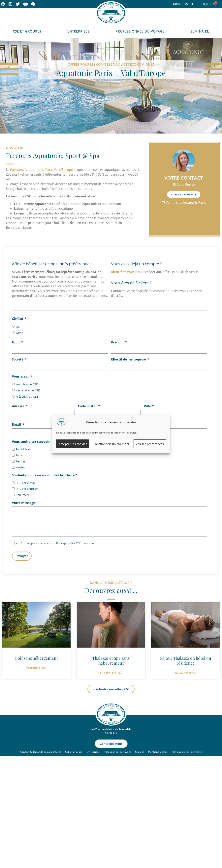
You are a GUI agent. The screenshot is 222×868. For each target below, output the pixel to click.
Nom (17, 342)
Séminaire (200, 31)
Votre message (23, 501)
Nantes (20, 466)
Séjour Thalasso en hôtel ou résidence (186, 660)
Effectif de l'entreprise (130, 359)
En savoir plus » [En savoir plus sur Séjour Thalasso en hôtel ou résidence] (186, 672)
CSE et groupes (74, 751)
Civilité (19, 319)
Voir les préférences (150, 444)
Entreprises (79, 31)
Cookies (140, 751)
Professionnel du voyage (140, 31)
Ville (149, 405)
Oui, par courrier (27, 487)
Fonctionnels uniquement (111, 444)
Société (19, 359)
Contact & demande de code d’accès (41, 751)
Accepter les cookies (73, 444)
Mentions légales (158, 751)
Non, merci (23, 494)
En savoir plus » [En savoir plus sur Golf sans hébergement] (36, 667)
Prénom (119, 342)
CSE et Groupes (27, 31)
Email (18, 424)
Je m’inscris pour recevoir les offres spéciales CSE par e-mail (55, 544)
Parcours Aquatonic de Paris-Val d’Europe (41, 170)
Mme (20, 333)
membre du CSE (27, 383)
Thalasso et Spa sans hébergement (111, 660)
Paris (19, 454)
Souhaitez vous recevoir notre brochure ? (44, 474)
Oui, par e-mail (26, 481)
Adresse (20, 405)
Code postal (89, 405)
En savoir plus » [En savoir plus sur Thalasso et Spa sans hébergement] (111, 672)
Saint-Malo (23, 448)
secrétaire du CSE (28, 390)
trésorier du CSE (27, 396)
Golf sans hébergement (36, 657)
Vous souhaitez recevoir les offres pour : (45, 440)
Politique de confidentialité (187, 751)
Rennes (20, 460)
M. (18, 326)
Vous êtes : (22, 376)
